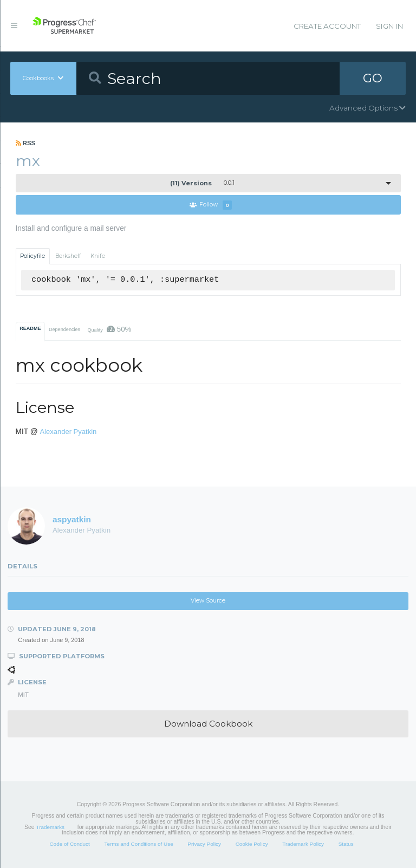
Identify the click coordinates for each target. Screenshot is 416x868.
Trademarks (50, 827)
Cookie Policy (252, 844)
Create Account (327, 26)
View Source (208, 601)
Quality (109, 329)
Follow (211, 205)
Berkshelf (68, 256)
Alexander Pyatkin (68, 432)
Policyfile (32, 256)
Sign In (389, 26)
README (30, 328)
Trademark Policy (303, 844)
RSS (26, 143)
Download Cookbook (208, 724)
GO (373, 78)
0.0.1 (202, 183)
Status (346, 844)
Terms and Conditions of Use (138, 844)
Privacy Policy (204, 844)
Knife (98, 256)
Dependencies (64, 329)
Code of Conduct (69, 844)
